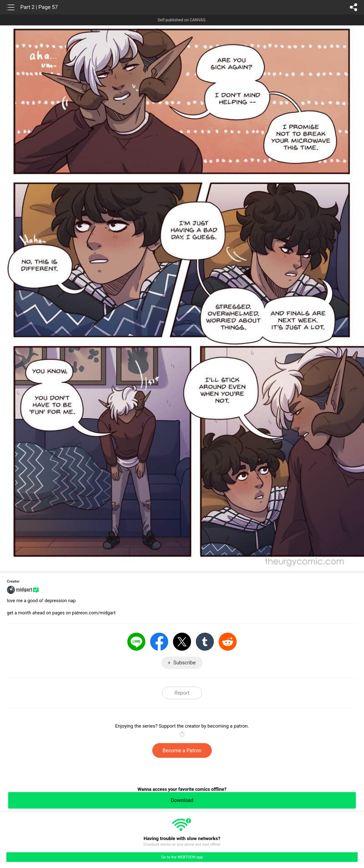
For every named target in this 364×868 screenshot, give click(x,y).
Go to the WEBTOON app (182, 857)
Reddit (228, 642)
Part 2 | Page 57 (39, 7)
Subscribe (184, 663)
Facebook (159, 642)
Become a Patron (182, 750)
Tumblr (205, 642)
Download (182, 800)
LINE (136, 642)
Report (182, 693)
